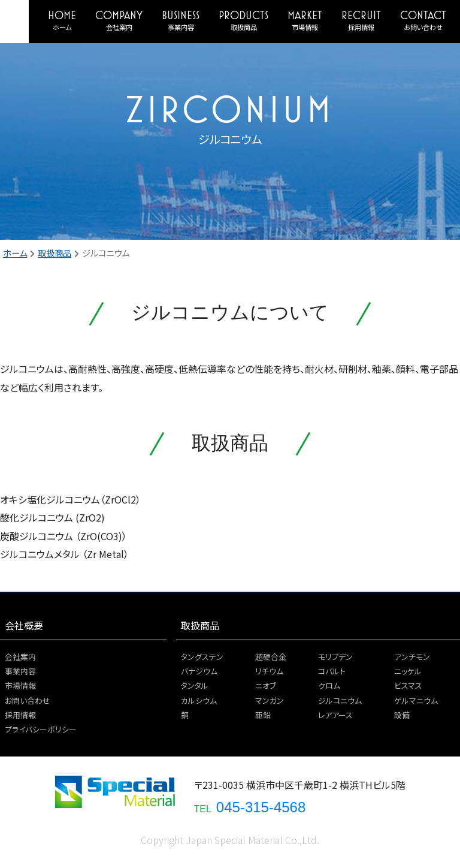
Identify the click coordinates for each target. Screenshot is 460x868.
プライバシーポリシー (41, 729)
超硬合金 (271, 657)
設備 (402, 715)
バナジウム (199, 671)
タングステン (202, 657)
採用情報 (361, 27)
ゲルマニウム (416, 700)
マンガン (270, 700)
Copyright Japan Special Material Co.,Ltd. (230, 840)
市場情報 (305, 27)
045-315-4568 (261, 807)
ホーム (62, 27)
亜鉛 (263, 715)
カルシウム (199, 700)
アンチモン (412, 657)
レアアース (335, 715)
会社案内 (119, 27)
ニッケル (408, 671)
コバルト (332, 671)
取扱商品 (244, 27)
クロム (329, 685)
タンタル (195, 685)
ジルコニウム (340, 700)
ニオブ (266, 685)
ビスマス (408, 685)
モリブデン (335, 657)
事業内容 (181, 27)
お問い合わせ (423, 27)
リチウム (269, 671)
